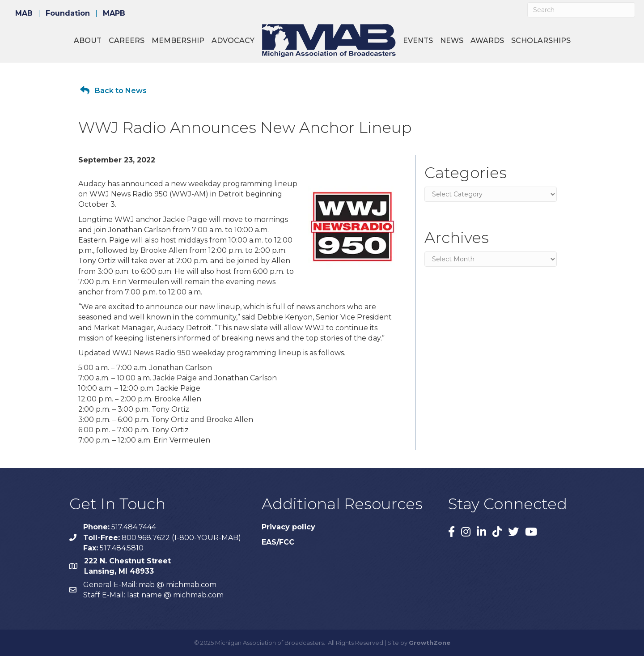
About (88, 40)
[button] (113, 91)
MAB (24, 13)
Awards (487, 40)
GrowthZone (430, 643)
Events (418, 40)
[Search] (581, 10)
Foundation (68, 13)
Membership (178, 40)
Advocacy (233, 40)
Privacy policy (288, 527)
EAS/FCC (278, 542)
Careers (127, 40)
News (452, 40)
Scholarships (541, 40)
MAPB (114, 13)
